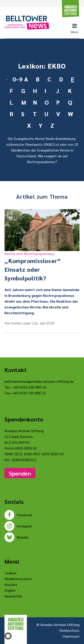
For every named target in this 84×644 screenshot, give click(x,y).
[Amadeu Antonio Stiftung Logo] (16, 624)
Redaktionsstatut (18, 579)
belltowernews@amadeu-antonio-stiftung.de (39, 381)
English (10, 590)
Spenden (20, 473)
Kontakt (11, 584)
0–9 (17, 79)
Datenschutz (69, 630)
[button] (8, 636)
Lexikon (10, 573)
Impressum (71, 636)
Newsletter (13, 596)
